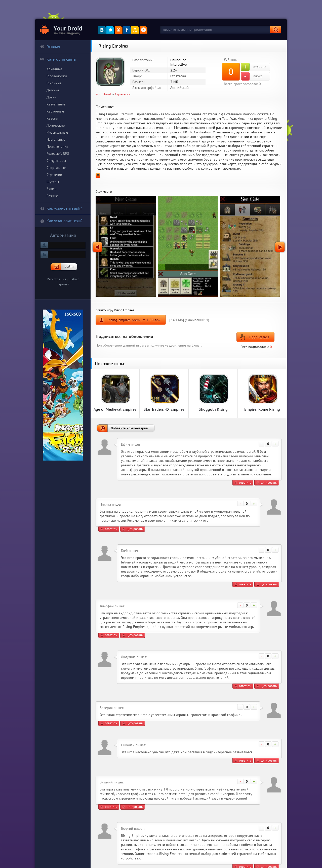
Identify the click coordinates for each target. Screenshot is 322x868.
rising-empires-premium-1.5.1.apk (134, 320)
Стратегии (54, 175)
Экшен (52, 189)
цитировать (269, 483)
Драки (51, 97)
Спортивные (56, 168)
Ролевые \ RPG (58, 154)
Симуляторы (56, 161)
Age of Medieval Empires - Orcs (115, 409)
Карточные (55, 111)
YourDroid (103, 94)
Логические (56, 125)
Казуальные (56, 104)
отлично (254, 67)
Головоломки (57, 76)
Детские (53, 90)
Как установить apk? (61, 208)
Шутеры (53, 182)
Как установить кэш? (61, 221)
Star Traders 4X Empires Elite (164, 409)
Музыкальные (57, 132)
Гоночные (54, 83)
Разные (52, 196)
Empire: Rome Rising (262, 409)
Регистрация (56, 279)
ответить (245, 483)
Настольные (56, 139)
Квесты (52, 118)
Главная (50, 47)
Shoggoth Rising (213, 409)
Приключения (57, 146)
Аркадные (54, 69)
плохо (252, 76)
